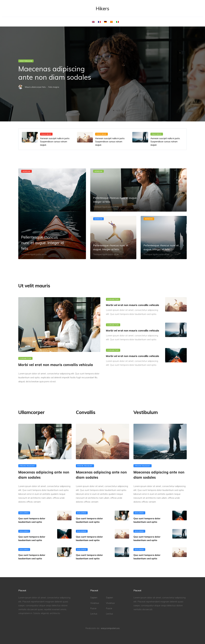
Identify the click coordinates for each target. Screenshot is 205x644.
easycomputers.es (110, 628)
